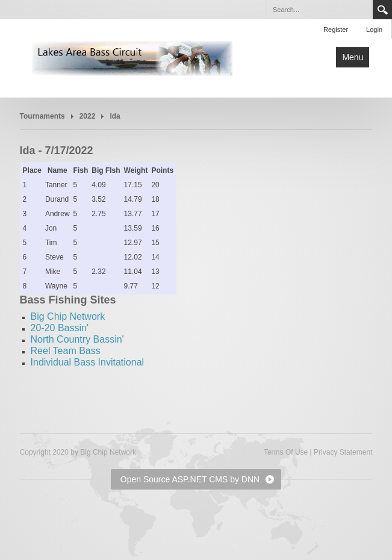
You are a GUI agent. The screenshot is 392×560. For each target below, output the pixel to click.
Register (336, 30)
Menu (353, 57)
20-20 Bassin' (60, 328)
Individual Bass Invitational (88, 362)
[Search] (319, 10)
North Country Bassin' (77, 339)
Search (382, 10)
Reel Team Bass (66, 351)
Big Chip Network (68, 316)
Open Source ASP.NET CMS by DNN (190, 479)
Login (374, 30)
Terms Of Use (286, 452)
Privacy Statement (343, 452)
